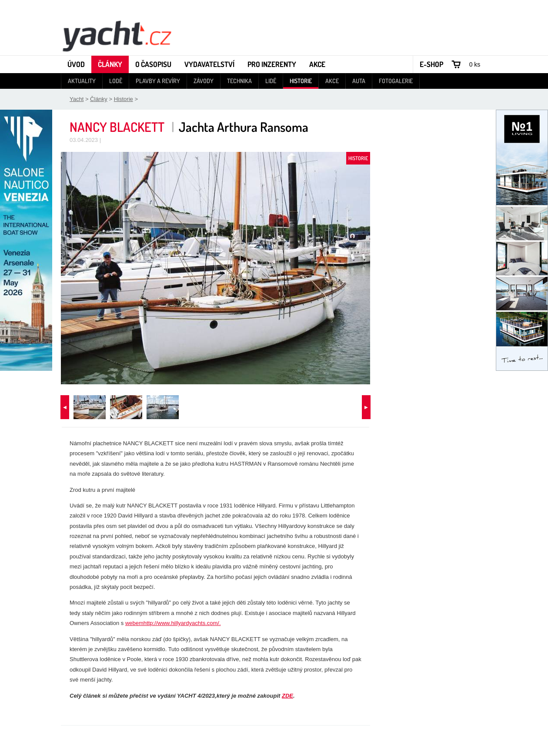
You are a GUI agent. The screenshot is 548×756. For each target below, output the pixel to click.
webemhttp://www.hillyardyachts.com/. (173, 623)
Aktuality (82, 81)
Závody (204, 81)
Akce (317, 64)
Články (110, 64)
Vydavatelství (209, 64)
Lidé (271, 81)
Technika (239, 81)
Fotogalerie (396, 81)
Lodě (116, 81)
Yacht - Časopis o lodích (117, 35)
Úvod (76, 64)
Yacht (77, 99)
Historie (301, 81)
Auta (359, 81)
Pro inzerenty (272, 64)
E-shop (431, 64)
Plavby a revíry (158, 81)
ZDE (287, 696)
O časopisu (153, 64)
